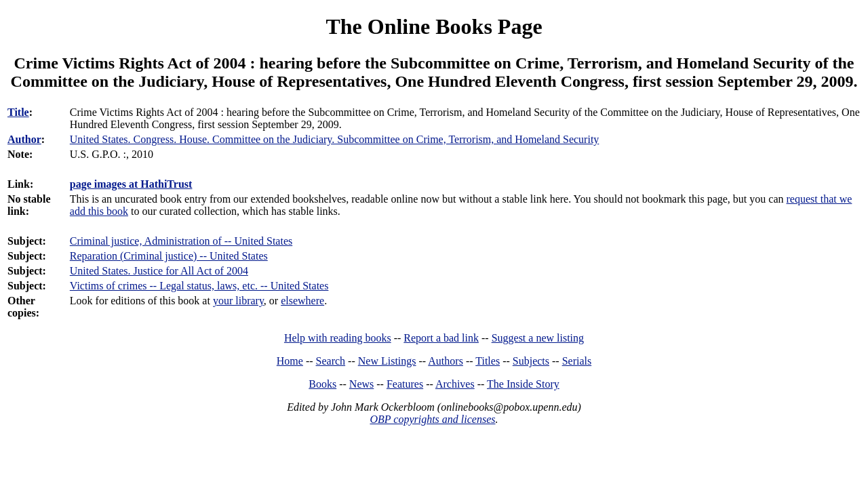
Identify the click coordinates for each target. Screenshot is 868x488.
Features (405, 384)
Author (24, 139)
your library (238, 301)
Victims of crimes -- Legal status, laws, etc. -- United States (199, 286)
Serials (577, 361)
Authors (446, 361)
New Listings (387, 361)
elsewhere (302, 301)
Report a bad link (441, 338)
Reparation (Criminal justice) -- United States (169, 256)
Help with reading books (338, 338)
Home (290, 361)
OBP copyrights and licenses (432, 419)
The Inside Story (523, 384)
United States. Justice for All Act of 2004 (159, 271)
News (361, 384)
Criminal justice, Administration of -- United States (181, 241)
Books (322, 384)
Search (331, 361)
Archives (455, 384)
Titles (488, 361)
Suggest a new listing (538, 338)
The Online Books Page (434, 26)
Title (18, 112)
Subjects (531, 361)
